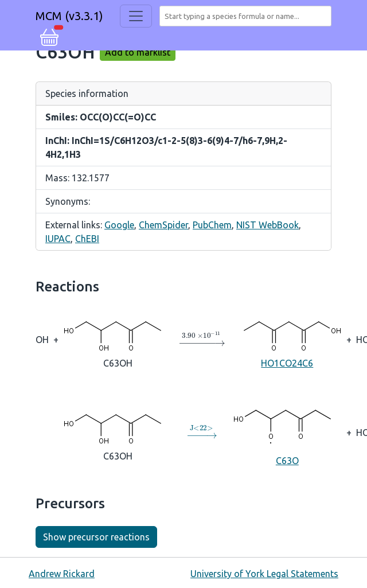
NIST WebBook (268, 225)
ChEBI (87, 239)
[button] (49, 36)
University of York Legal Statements (264, 574)
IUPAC (58, 239)
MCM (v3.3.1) (69, 16)
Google (119, 225)
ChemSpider (163, 225)
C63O (287, 432)
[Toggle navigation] (136, 16)
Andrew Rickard (62, 574)
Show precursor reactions (96, 537)
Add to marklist (138, 52)
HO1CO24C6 (287, 339)
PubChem (212, 225)
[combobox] (248, 16)
